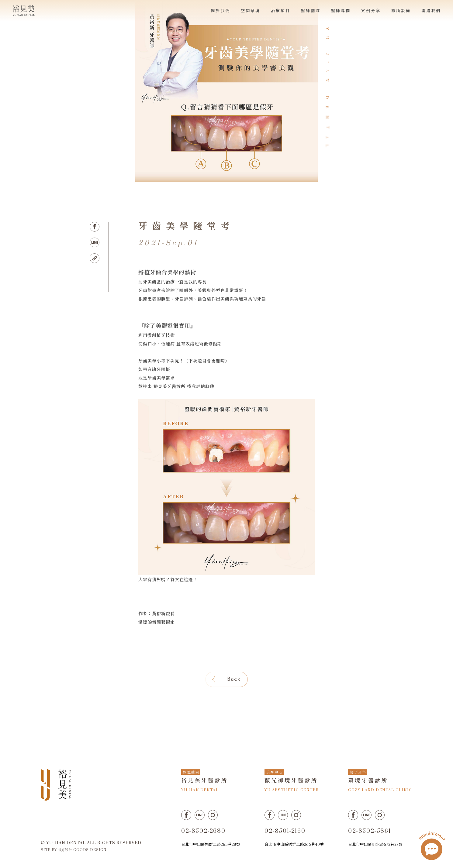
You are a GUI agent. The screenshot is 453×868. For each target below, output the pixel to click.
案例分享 (371, 10)
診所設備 (401, 10)
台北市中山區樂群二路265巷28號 (211, 844)
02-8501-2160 (285, 831)
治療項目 (281, 10)
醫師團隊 (311, 10)
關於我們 (220, 10)
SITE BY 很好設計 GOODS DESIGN (74, 850)
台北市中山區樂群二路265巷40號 (294, 844)
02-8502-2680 (203, 831)
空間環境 (251, 10)
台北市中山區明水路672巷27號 (375, 844)
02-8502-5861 (369, 831)
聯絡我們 (431, 10)
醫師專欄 (341, 10)
